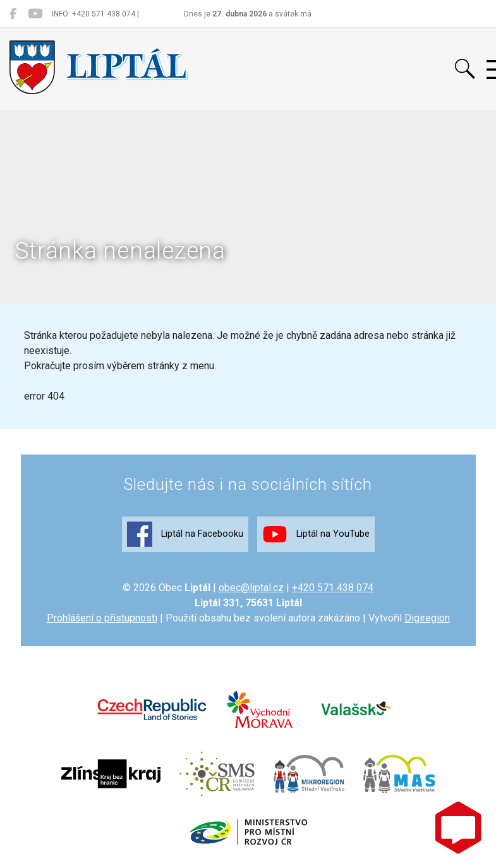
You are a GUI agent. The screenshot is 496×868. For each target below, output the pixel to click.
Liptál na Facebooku (185, 534)
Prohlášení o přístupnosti (102, 618)
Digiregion (427, 618)
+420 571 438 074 (333, 588)
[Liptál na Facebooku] (13, 14)
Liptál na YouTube (316, 534)
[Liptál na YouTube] (35, 14)
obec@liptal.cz (251, 588)
